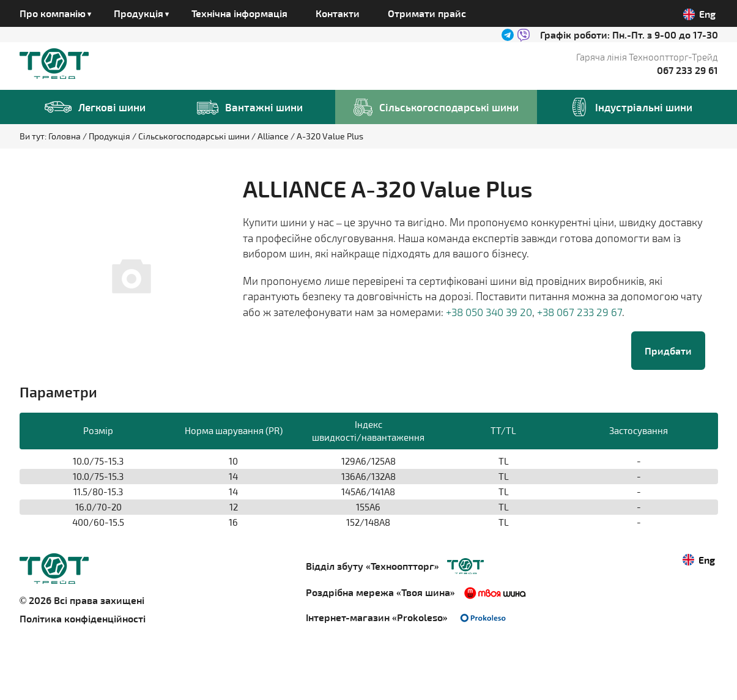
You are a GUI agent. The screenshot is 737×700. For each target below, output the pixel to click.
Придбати (668, 351)
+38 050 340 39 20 (489, 312)
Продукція (110, 136)
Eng (699, 14)
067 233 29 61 (687, 70)
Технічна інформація (239, 13)
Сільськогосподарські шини (195, 136)
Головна (65, 136)
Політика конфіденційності (83, 618)
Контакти (338, 13)
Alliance (274, 136)
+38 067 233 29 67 (580, 312)
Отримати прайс (427, 13)
